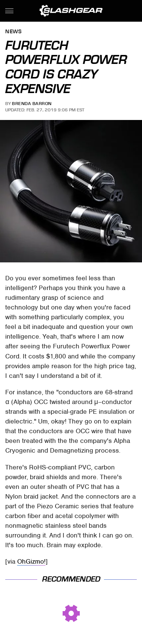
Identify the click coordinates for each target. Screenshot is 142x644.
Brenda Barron (32, 104)
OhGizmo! (31, 561)
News (13, 32)
